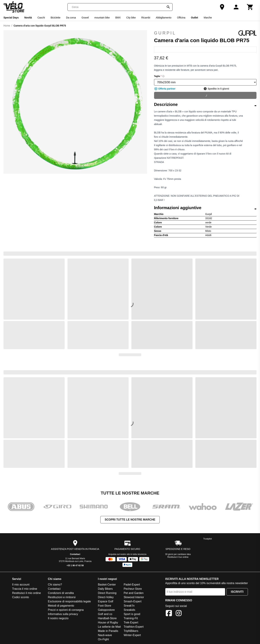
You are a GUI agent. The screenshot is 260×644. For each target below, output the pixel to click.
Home (7, 26)
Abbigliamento (164, 18)
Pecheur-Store (133, 589)
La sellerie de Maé (109, 627)
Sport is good (132, 614)
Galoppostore (106, 610)
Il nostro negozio (58, 618)
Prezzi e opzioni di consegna (66, 610)
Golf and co (105, 614)
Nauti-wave (105, 635)
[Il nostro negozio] (222, 7)
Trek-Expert (131, 622)
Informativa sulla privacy (63, 614)
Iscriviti (237, 592)
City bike (131, 18)
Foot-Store (105, 606)
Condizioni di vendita (61, 593)
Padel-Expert (132, 585)
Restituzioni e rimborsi (62, 597)
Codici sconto (21, 597)
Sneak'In (129, 606)
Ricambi (146, 18)
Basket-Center (107, 585)
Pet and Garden (134, 593)
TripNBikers (131, 631)
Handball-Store (107, 618)
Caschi (41, 18)
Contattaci (75, 554)
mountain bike (102, 18)
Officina (181, 18)
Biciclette (56, 18)
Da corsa (71, 18)
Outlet (194, 18)
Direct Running (107, 593)
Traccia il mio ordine (25, 589)
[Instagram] (179, 614)
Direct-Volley (106, 597)
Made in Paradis (108, 631)
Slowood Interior (134, 597)
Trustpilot (208, 539)
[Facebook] (169, 614)
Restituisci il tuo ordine (178, 557)
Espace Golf (105, 601)
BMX (118, 18)
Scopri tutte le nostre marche (130, 520)
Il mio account (21, 585)
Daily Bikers (105, 589)
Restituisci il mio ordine (27, 593)
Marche (208, 18)
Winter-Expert (132, 635)
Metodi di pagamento (61, 606)
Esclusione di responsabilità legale (69, 601)
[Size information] (163, 76)
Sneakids (129, 610)
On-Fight (103, 639)
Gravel (85, 18)
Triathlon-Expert (134, 627)
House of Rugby (108, 622)
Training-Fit (131, 618)
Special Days (11, 18)
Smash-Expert (133, 601)
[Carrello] (250, 7)
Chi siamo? (55, 585)
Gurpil (205, 33)
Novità (28, 18)
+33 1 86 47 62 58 (75, 565)
